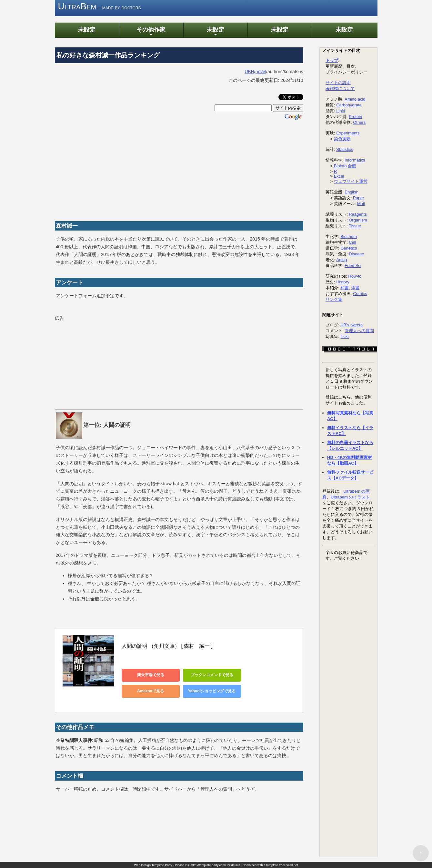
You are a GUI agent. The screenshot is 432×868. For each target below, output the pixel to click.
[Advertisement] (179, 170)
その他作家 (151, 32)
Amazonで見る (151, 691)
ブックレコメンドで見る (212, 675)
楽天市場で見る (151, 675)
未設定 (87, 30)
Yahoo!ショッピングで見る (212, 691)
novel (261, 72)
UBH (249, 72)
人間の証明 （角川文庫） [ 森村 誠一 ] (167, 646)
